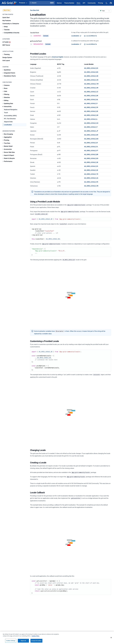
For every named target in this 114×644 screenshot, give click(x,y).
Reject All (23, 641)
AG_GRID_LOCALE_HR (91, 88)
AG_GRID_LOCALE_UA (91, 178)
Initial (46, 36)
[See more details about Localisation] (31, 36)
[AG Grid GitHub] (111, 3)
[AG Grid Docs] (79, 3)
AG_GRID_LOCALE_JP (91, 131)
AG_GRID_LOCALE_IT (91, 127)
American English (58, 57)
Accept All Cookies (36, 641)
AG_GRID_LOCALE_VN (91, 186)
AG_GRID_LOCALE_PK (91, 182)
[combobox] (105, 11)
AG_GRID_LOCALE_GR (91, 115)
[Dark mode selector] (106, 3)
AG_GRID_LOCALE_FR (91, 107)
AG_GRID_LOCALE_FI (91, 103)
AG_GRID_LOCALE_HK (91, 76)
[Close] (111, 638)
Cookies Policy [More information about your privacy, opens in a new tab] (35, 636)
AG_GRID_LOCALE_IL (91, 119)
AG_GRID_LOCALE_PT (91, 151)
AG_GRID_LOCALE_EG (91, 68)
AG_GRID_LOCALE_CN (91, 80)
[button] (42, 3)
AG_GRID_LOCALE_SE (91, 170)
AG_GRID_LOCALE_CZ (91, 92)
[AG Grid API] (84, 3)
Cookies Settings (11, 641)
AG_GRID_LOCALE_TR (91, 174)
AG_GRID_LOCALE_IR (91, 143)
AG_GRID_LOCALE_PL (91, 147)
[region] (57, 638)
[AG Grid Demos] (59, 3)
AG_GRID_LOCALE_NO (91, 139)
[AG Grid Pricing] (101, 3)
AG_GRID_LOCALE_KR (91, 135)
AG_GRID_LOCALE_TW (91, 84)
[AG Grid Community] (92, 3)
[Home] (9, 3)
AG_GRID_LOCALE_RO (91, 158)
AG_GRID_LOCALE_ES (91, 166)
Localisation (76, 36)
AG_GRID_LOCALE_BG (91, 72)
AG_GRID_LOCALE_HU (91, 123)
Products (23, 3)
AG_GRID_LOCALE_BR (91, 155)
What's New (7, 10)
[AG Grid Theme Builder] (69, 3)
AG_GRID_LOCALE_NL (91, 100)
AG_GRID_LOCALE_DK (91, 96)
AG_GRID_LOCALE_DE (91, 111)
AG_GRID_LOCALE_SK (91, 162)
